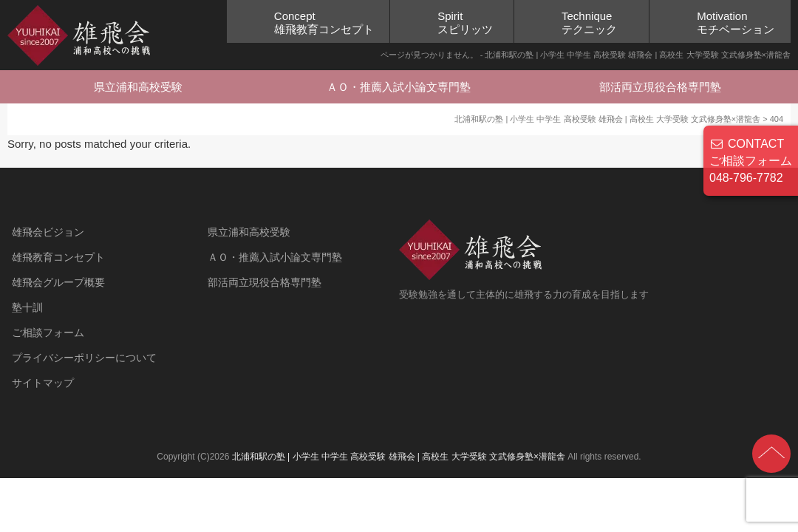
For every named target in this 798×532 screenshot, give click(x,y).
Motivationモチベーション (736, 23)
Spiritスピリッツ (465, 23)
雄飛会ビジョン (48, 232)
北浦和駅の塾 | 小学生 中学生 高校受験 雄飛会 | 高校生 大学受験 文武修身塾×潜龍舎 (399, 457)
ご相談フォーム (48, 332)
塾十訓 (27, 307)
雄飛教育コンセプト (58, 257)
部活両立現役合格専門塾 (660, 87)
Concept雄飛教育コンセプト (324, 23)
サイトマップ (43, 383)
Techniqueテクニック (589, 23)
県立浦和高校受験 (138, 87)
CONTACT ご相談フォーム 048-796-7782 (751, 161)
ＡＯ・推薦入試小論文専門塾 (399, 87)
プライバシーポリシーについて (84, 358)
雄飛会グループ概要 (58, 282)
